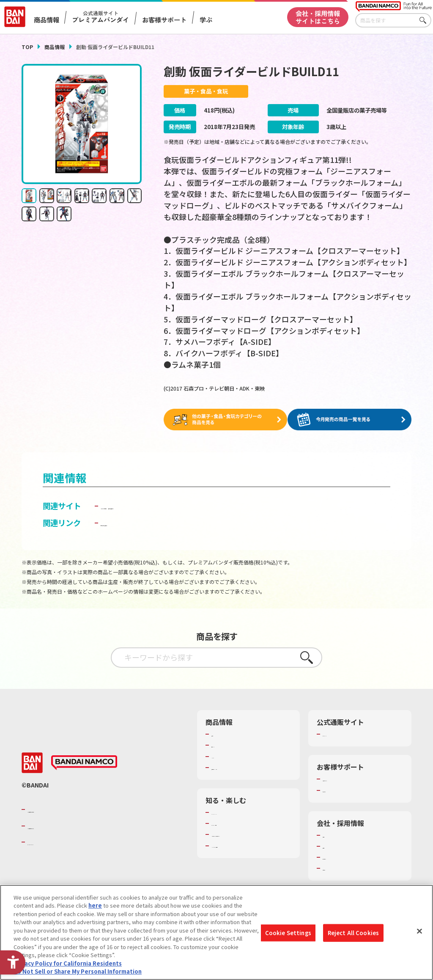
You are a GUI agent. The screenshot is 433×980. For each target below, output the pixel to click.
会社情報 (334, 835)
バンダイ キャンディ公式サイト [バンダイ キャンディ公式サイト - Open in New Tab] (155, 506)
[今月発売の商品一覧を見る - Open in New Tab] (352, 420)
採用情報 (334, 846)
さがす (425, 21)
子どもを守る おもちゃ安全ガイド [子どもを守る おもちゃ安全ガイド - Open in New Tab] (159, 522)
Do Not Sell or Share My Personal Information (78, 973)
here (95, 907)
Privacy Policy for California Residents (68, 964)
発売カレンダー (231, 745)
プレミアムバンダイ (347, 734)
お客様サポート (164, 20)
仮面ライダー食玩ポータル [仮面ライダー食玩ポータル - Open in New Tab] (256, 506)
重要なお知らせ (342, 790)
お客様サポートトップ (350, 779)
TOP (27, 47)
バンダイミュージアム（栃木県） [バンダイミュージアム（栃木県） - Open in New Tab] (251, 853)
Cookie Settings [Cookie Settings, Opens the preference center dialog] (288, 934)
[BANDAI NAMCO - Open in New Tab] (84, 763)
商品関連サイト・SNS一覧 (244, 767)
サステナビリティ (344, 857)
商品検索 (222, 734)
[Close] (419, 932)
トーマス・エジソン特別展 (244, 823)
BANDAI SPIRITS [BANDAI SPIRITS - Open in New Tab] (53, 842)
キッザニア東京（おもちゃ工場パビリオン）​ (250, 838)
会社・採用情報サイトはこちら (318, 17)
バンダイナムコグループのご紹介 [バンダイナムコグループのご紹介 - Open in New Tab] (78, 809)
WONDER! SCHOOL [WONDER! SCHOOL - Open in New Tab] (235, 812)
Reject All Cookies (353, 934)
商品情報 (55, 47)
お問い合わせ (339, 868)
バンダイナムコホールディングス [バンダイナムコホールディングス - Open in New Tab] (78, 826)
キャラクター (228, 756)
